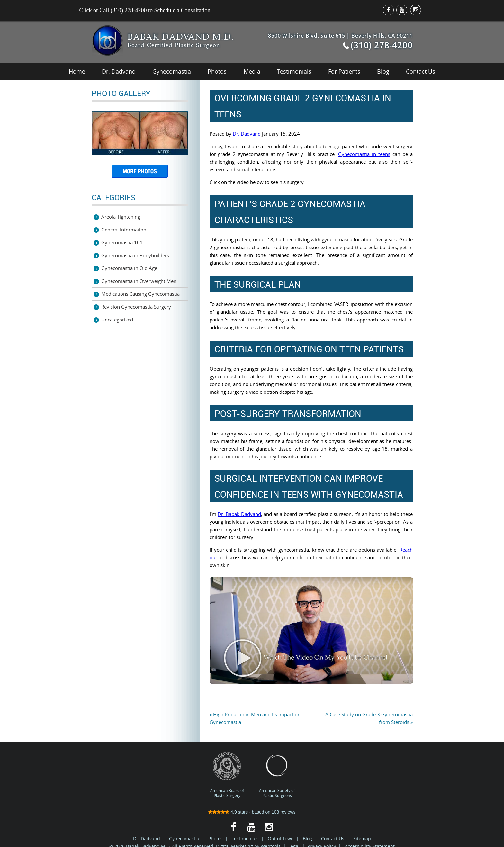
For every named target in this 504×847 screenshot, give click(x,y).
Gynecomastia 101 (122, 242)
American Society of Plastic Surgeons (277, 775)
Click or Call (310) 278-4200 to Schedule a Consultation (145, 10)
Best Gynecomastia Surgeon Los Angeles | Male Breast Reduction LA (107, 41)
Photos (217, 71)
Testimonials (294, 71)
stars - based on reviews (252, 812)
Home (77, 71)
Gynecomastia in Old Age (129, 268)
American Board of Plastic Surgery (227, 775)
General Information (124, 230)
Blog (383, 71)
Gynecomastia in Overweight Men (139, 281)
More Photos (140, 174)
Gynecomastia (172, 71)
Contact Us (421, 71)
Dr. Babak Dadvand (239, 514)
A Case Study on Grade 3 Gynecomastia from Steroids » (369, 718)
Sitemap (362, 838)
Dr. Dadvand (119, 71)
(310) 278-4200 (382, 45)
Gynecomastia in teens (364, 154)
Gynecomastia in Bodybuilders (135, 255)
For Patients (344, 71)
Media (252, 71)
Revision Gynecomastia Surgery (136, 307)
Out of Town (281, 838)
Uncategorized (117, 320)
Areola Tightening (121, 217)
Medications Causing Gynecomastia (140, 294)
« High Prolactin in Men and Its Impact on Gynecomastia (255, 718)
